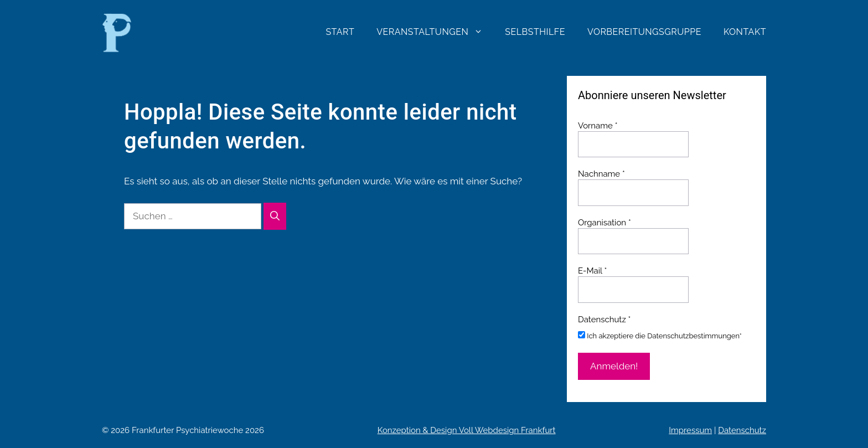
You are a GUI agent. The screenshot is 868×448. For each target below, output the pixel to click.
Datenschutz (742, 430)
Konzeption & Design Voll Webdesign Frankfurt (467, 430)
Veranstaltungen (435, 32)
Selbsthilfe (535, 32)
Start (340, 32)
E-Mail (592, 271)
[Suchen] (275, 217)
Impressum (690, 430)
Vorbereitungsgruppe (644, 32)
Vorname (598, 126)
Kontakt (745, 32)
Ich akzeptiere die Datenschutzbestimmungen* (660, 336)
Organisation (604, 223)
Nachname (601, 174)
